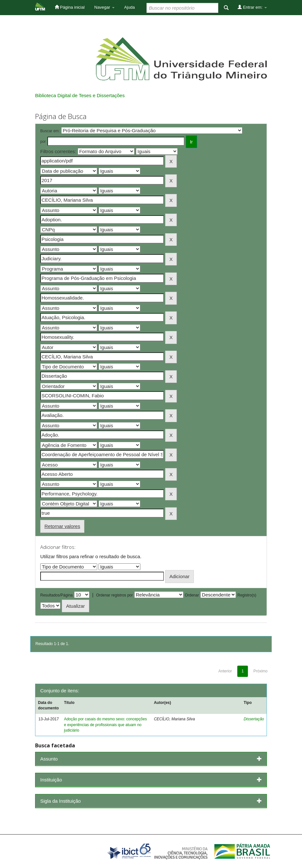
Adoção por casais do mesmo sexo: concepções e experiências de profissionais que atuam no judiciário (105, 725)
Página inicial (70, 7)
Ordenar (192, 595)
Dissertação (254, 719)
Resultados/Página (57, 595)
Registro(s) (247, 595)
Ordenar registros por (114, 595)
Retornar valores (62, 526)
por (43, 142)
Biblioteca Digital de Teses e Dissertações (80, 95)
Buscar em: (50, 131)
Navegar (104, 7)
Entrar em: (252, 7)
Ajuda (130, 7)
